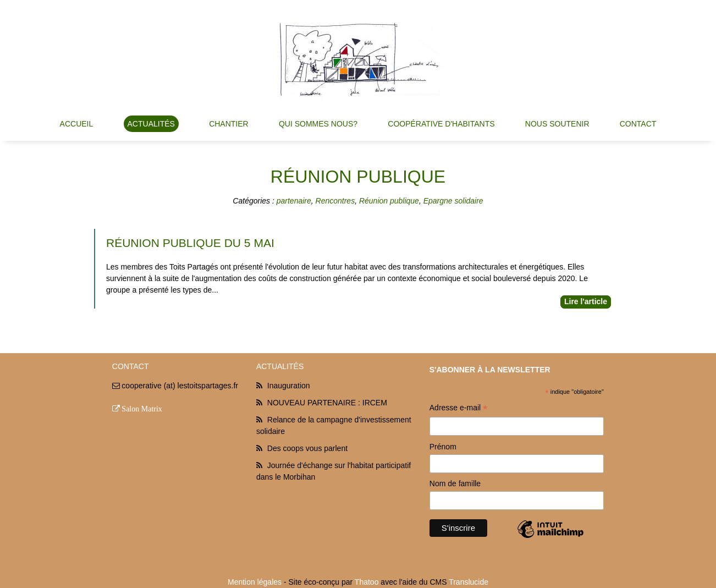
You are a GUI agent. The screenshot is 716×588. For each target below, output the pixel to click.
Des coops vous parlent (307, 448)
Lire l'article (586, 301)
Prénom (443, 447)
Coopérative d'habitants (441, 124)
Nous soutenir (557, 124)
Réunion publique (389, 201)
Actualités (151, 124)
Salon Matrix (142, 409)
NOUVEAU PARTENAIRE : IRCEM (327, 403)
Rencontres (335, 201)
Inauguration (289, 386)
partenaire (294, 201)
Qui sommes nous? (318, 124)
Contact (638, 124)
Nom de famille (455, 483)
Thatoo (367, 582)
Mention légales (255, 582)
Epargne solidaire (453, 201)
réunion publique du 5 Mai (190, 243)
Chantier (229, 124)
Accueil (77, 124)
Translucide (469, 582)
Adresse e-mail (458, 409)
